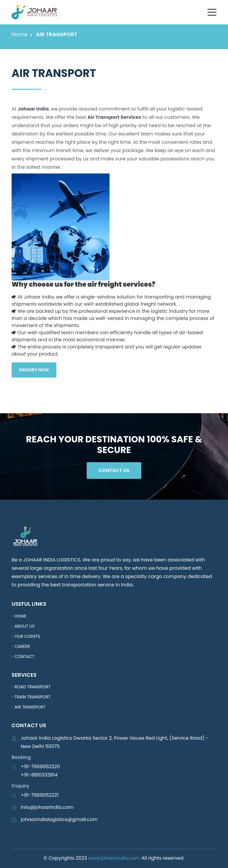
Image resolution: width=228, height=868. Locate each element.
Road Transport (33, 687)
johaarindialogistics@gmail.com (59, 819)
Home (20, 34)
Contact (24, 656)
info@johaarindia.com (47, 807)
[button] (212, 12)
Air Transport (30, 707)
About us (24, 626)
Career (22, 646)
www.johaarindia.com (114, 858)
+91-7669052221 (40, 795)
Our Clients (27, 636)
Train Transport (33, 697)
